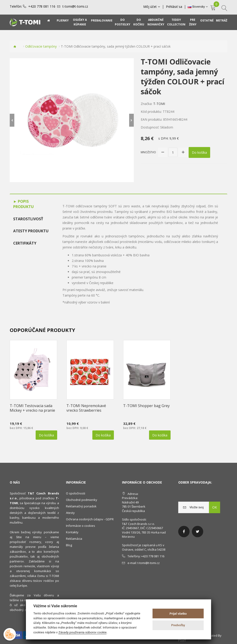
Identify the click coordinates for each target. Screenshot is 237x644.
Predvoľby (178, 625)
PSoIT (182, 640)
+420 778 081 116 (42, 6)
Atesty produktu (31, 231)
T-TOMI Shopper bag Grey (146, 406)
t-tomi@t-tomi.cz (75, 6)
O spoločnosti (76, 493)
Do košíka (199, 152)
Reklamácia (74, 539)
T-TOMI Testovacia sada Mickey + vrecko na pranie (32, 408)
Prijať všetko (178, 614)
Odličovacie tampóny (41, 46)
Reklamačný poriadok (81, 506)
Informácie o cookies (81, 526)
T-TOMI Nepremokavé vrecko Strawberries (86, 408)
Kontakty (72, 532)
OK (215, 507)
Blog (69, 545)
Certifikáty (25, 243)
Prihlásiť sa (174, 7)
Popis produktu (23, 204)
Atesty (70, 513)
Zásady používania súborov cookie (82, 632)
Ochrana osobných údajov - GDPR (90, 519)
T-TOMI (159, 104)
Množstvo (148, 152)
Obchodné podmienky (82, 500)
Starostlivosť (28, 219)
